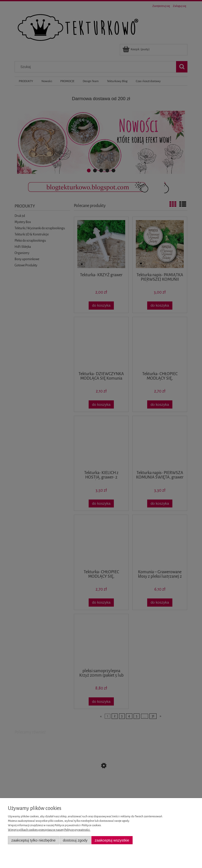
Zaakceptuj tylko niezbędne (33, 840)
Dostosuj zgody (75, 840)
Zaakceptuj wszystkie (112, 840)
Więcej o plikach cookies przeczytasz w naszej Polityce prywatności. (49, 830)
